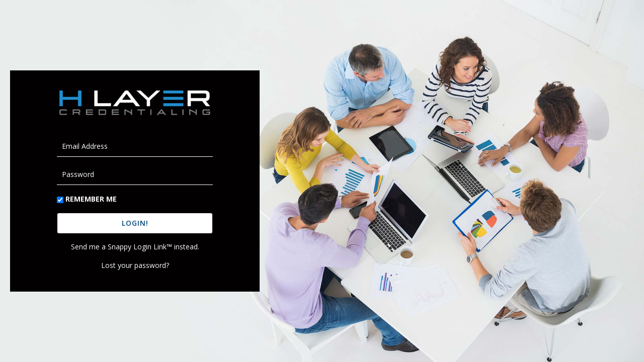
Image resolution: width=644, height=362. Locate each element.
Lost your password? (135, 265)
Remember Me (91, 199)
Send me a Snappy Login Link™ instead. (135, 247)
